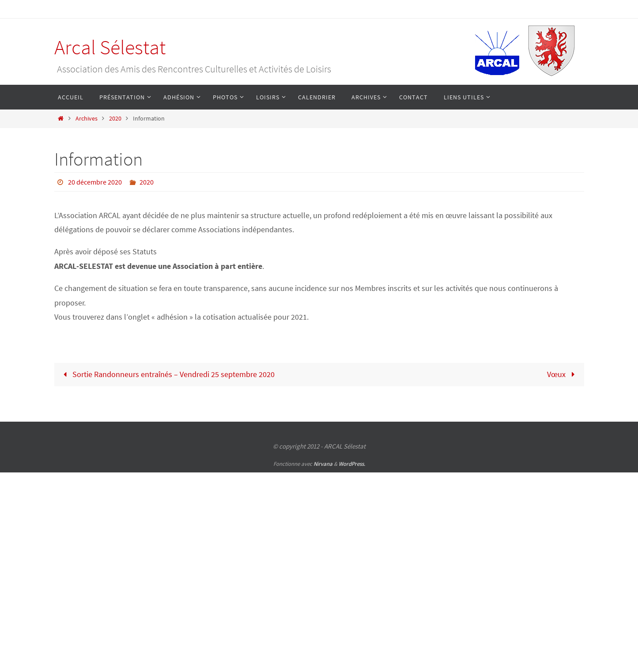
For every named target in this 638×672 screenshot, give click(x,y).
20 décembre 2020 (95, 182)
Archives (87, 118)
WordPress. (352, 464)
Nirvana (323, 464)
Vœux (563, 374)
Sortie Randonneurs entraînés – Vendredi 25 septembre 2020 (167, 374)
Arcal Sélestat (110, 47)
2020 (115, 118)
